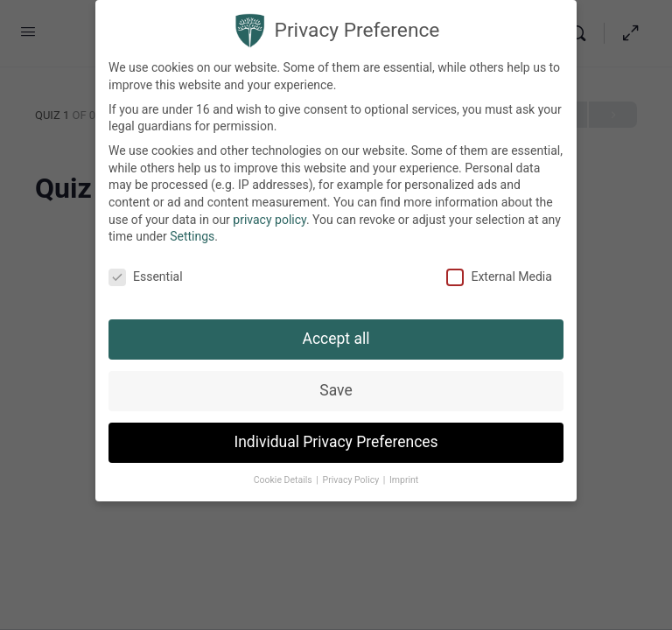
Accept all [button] (336, 328)
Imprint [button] (404, 469)
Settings (192, 227)
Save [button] (336, 380)
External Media (499, 266)
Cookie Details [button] (284, 469)
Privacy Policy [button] (352, 469)
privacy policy (269, 209)
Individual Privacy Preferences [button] (336, 431)
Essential (146, 266)
